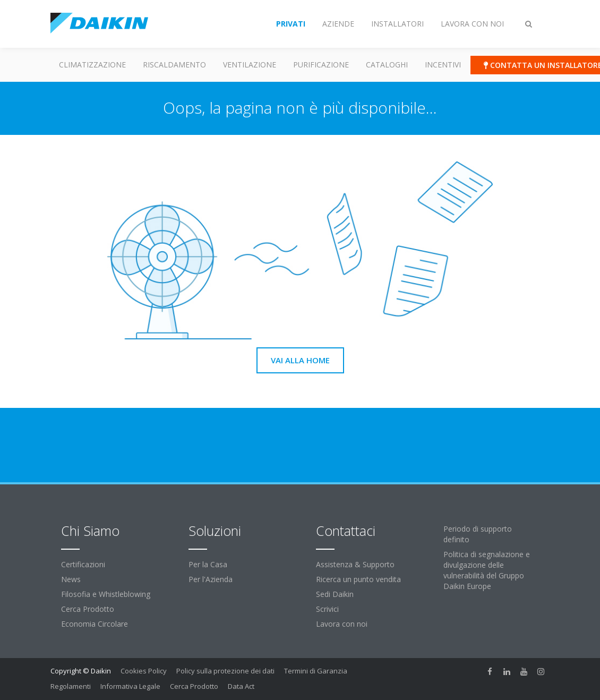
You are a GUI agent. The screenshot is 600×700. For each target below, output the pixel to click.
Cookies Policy (144, 671)
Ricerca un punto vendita (358, 579)
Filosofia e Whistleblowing (106, 594)
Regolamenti (71, 686)
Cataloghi (387, 65)
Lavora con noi (342, 624)
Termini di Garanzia (316, 671)
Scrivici (327, 609)
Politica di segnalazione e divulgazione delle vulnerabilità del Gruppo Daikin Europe (487, 570)
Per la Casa (208, 564)
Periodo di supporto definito (478, 534)
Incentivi (443, 65)
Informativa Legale (130, 686)
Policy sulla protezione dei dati (225, 671)
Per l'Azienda (211, 579)
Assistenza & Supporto (355, 564)
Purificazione (321, 65)
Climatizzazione (92, 65)
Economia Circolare (95, 624)
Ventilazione (250, 65)
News (71, 579)
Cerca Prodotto (88, 609)
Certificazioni (83, 564)
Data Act (241, 686)
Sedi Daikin (335, 594)
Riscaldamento (174, 65)
